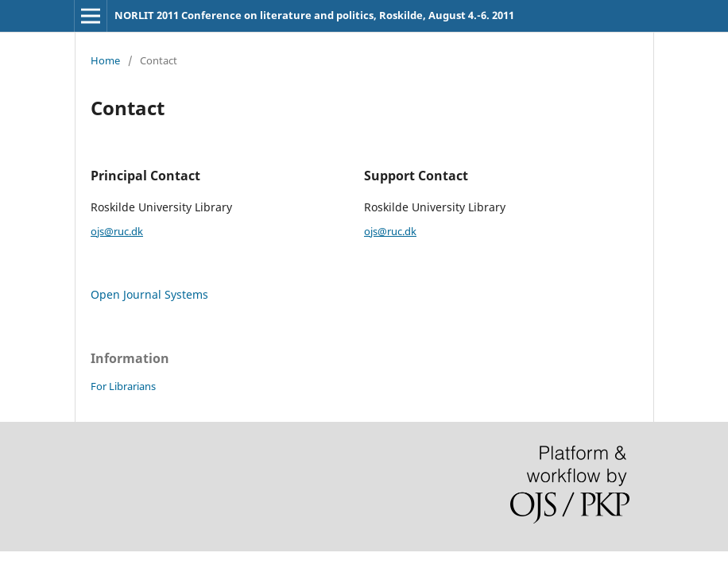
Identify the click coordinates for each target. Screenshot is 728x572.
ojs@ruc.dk (117, 231)
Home (105, 60)
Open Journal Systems (149, 294)
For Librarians (123, 386)
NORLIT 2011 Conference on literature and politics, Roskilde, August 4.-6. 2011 (314, 15)
